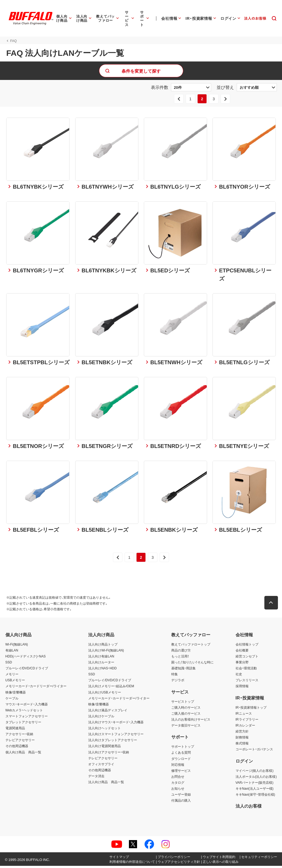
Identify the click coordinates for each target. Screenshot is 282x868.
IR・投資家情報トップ (251, 709)
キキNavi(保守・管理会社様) (255, 796)
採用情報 (242, 688)
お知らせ (178, 790)
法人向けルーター (101, 664)
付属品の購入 (181, 802)
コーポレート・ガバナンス (254, 751)
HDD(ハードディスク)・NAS (26, 658)
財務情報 (242, 739)
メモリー (12, 676)
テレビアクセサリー (20, 742)
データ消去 (96, 778)
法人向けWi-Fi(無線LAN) (106, 652)
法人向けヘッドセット (104, 730)
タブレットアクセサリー (23, 724)
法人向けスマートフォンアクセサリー (116, 736)
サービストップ (183, 704)
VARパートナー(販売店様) (255, 785)
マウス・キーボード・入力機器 (27, 706)
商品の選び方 (181, 652)
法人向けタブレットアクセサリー (113, 742)
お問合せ (178, 779)
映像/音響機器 (16, 694)
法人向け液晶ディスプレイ (108, 712)
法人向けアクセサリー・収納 (109, 754)
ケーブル (12, 700)
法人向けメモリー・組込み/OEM (111, 688)
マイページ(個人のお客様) (255, 773)
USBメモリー (15, 682)
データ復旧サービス (186, 727)
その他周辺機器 (17, 748)
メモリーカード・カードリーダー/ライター (36, 688)
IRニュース (244, 715)
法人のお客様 (249, 808)
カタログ (178, 785)
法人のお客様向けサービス (191, 721)
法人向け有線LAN (101, 658)
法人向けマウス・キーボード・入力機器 (116, 724)
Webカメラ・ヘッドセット (24, 712)
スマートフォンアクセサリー (27, 718)
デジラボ (178, 682)
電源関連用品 (15, 730)
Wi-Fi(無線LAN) (17, 646)
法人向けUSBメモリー (105, 694)
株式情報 (242, 745)
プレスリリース (247, 682)
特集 (175, 676)
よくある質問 (181, 754)
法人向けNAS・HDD (102, 670)
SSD (9, 664)
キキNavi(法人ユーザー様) (255, 790)
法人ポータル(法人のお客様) (256, 779)
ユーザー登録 (181, 796)
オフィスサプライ (101, 766)
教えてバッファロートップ (191, 646)
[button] (272, 605)
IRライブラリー (247, 721)
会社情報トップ (247, 646)
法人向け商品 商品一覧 (106, 784)
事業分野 (242, 664)
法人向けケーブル (101, 718)
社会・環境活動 (246, 670)
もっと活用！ (180, 658)
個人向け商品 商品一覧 (23, 754)
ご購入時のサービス (186, 709)
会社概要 (242, 652)
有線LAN (12, 652)
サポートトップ (183, 748)
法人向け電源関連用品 (104, 748)
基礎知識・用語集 (183, 670)
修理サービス (181, 773)
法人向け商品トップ (103, 646)
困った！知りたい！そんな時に (192, 664)
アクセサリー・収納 (19, 736)
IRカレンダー (245, 727)
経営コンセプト (247, 658)
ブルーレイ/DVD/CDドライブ (27, 670)
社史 (239, 676)
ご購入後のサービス (186, 715)
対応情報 (178, 767)
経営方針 (242, 733)
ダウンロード (181, 761)
